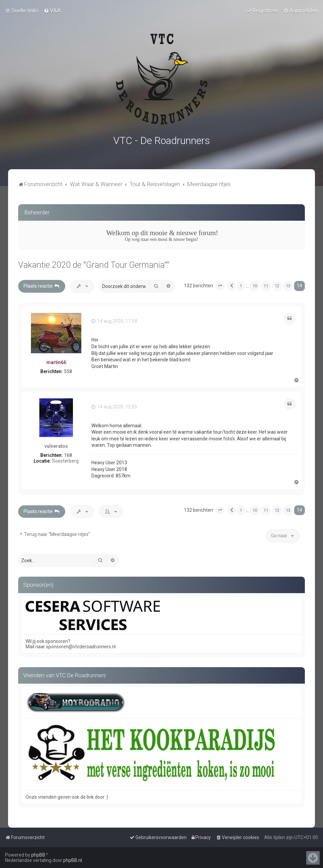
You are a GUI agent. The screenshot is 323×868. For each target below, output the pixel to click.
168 (68, 454)
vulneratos (56, 445)
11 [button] (266, 285)
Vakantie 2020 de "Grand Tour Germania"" (94, 264)
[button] (220, 285)
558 (68, 370)
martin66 (56, 361)
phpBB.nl (73, 860)
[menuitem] (52, 10)
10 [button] (255, 285)
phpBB (38, 855)
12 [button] (277, 285)
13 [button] (288, 285)
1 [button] (241, 285)
